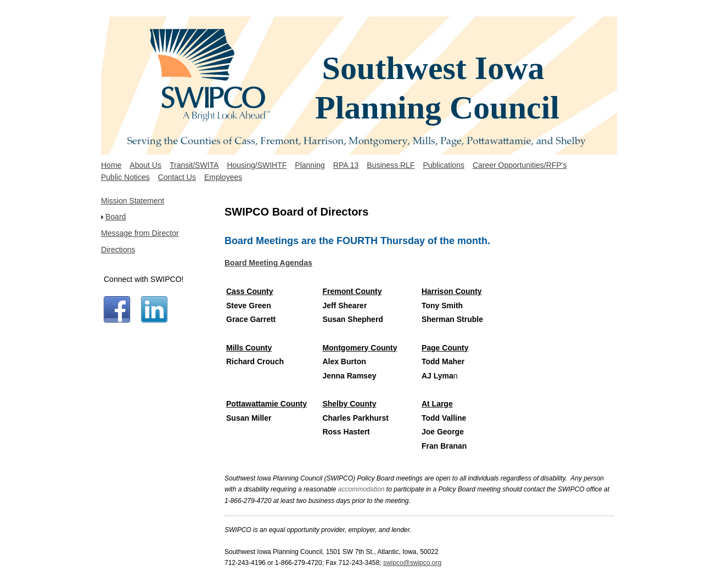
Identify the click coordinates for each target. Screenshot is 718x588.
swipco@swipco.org (412, 563)
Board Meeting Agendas (268, 263)
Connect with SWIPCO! (144, 279)
